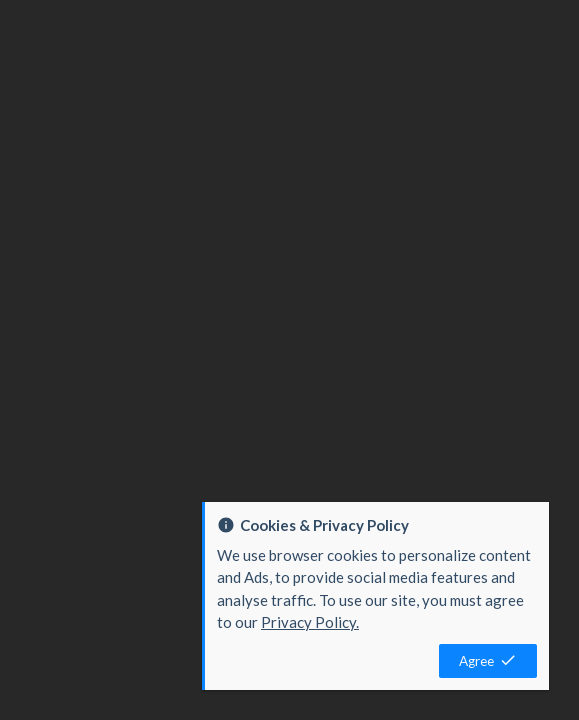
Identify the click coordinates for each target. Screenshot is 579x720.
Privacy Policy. (310, 622)
